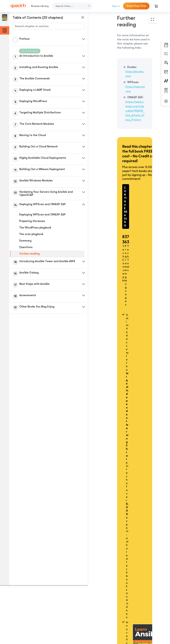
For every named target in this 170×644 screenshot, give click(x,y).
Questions (26, 247)
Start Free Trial (136, 6)
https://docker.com (128, 57)
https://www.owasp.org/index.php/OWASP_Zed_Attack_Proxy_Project (123, 82)
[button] (81, 39)
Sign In (116, 6)
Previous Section (123, 602)
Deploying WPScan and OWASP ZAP (42, 215)
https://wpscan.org (116, 67)
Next (123, 619)
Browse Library (40, 6)
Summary (25, 241)
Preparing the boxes (32, 221)
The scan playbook (31, 234)
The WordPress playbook (35, 228)
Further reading (30, 254)
